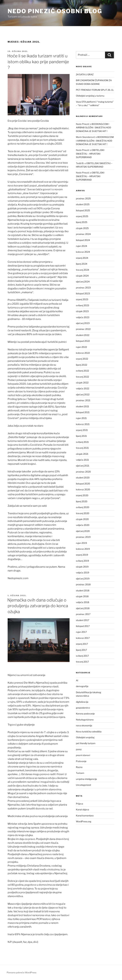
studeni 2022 (83, 335)
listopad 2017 (83, 626)
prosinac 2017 (83, 614)
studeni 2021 (83, 406)
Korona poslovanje (85, 714)
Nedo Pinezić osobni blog (55, 11)
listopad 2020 (83, 484)
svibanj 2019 (82, 561)
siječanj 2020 (83, 531)
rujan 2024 (81, 246)
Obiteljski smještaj (85, 737)
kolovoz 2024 (83, 252)
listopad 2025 (83, 210)
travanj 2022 (82, 377)
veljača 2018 (83, 602)
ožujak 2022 (82, 383)
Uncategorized (83, 785)
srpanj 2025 (82, 216)
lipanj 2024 (82, 264)
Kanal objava (83, 809)
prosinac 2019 (83, 537)
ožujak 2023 (82, 311)
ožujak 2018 (82, 596)
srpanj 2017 (82, 644)
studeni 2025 (83, 204)
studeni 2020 (83, 478)
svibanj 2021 (82, 442)
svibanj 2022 (82, 371)
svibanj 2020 (83, 507)
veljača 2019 (83, 573)
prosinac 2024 (83, 234)
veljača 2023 (83, 317)
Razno (79, 767)
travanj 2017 (82, 662)
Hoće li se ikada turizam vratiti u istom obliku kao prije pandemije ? (38, 62)
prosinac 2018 (83, 584)
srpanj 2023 (82, 299)
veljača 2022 (83, 388)
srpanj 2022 (82, 359)
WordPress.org (84, 821)
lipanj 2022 (81, 365)
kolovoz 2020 (83, 489)
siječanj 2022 (83, 394)
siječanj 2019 (83, 579)
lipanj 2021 (81, 436)
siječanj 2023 (83, 323)
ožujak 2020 (82, 519)
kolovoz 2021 (83, 424)
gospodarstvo (83, 708)
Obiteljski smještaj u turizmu (90, 96)
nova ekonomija (84, 725)
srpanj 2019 (82, 555)
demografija (82, 686)
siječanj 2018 (83, 608)
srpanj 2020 (82, 495)
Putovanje (81, 761)
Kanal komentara (85, 816)
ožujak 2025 (82, 228)
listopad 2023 (83, 293)
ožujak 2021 (82, 454)
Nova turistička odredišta (89, 732)
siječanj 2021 (83, 466)
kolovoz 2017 (83, 638)
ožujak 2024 (82, 276)
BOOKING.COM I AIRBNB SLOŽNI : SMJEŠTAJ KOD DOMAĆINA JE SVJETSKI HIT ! (93, 128)
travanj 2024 (83, 270)
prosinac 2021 (83, 400)
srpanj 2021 (82, 430)
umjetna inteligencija (86, 779)
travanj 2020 (83, 513)
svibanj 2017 (82, 656)
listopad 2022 (83, 341)
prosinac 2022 (83, 329)
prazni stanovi (83, 755)
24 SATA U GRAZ (85, 74)
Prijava (80, 804)
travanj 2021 (82, 448)
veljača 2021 (82, 460)
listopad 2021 (83, 412)
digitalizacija (82, 702)
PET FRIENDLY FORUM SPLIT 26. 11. (95, 90)
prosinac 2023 (83, 288)
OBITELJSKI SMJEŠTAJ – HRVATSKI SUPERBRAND (90, 154)
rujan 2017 (81, 632)
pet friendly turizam (86, 743)
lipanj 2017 (81, 650)
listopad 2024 (83, 240)
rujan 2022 (81, 347)
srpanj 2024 (82, 258)
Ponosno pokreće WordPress (22, 972)
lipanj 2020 (82, 501)
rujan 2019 (81, 543)
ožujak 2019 (82, 567)
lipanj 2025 (82, 222)
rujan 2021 (81, 418)
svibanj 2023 (83, 305)
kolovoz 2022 (83, 353)
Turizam (80, 773)
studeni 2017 (83, 620)
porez (79, 749)
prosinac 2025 (83, 198)
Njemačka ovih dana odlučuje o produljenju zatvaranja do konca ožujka (38, 606)
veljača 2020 (83, 525)
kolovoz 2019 (83, 549)
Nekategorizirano (85, 720)
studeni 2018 (83, 590)
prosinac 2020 (83, 472)
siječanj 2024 (83, 282)
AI (77, 680)
